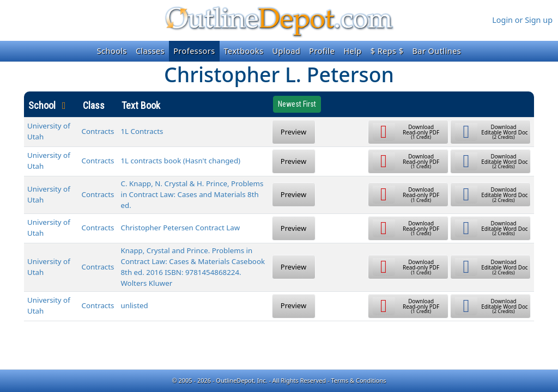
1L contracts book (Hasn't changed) (180, 161)
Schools (112, 51)
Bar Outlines (436, 51)
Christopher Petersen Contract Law (180, 228)
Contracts (98, 131)
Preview (293, 132)
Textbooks (244, 51)
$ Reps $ (387, 51)
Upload (287, 51)
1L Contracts (142, 131)
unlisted (134, 305)
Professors (194, 51)
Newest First (297, 104)
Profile (322, 51)
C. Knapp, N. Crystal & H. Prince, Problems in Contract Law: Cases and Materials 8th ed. (192, 194)
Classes (150, 51)
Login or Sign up (522, 20)
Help (352, 51)
